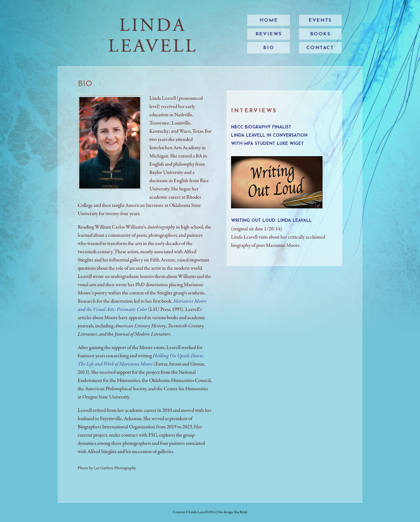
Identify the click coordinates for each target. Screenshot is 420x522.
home (269, 20)
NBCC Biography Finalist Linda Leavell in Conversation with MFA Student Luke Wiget (269, 136)
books (320, 34)
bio (269, 48)
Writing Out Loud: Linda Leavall (271, 221)
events (320, 20)
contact (320, 48)
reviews (269, 34)
